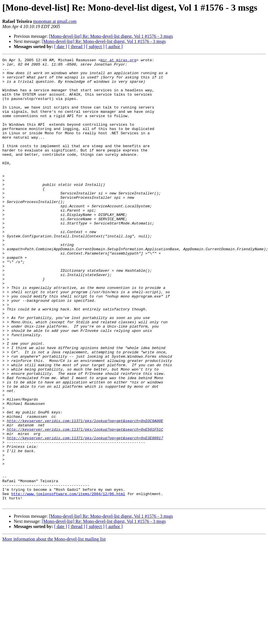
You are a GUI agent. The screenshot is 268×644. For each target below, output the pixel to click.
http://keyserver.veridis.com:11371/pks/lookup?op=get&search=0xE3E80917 (85, 514)
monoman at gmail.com (55, 21)
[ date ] (61, 47)
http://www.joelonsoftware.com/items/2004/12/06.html (68, 581)
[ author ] (114, 47)
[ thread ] (77, 47)
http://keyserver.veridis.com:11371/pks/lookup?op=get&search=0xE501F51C (85, 504)
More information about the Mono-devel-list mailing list (54, 628)
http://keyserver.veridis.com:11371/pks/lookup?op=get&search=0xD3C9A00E (85, 494)
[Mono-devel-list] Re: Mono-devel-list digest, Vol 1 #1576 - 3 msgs (111, 36)
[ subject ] (95, 47)
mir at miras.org (118, 61)
